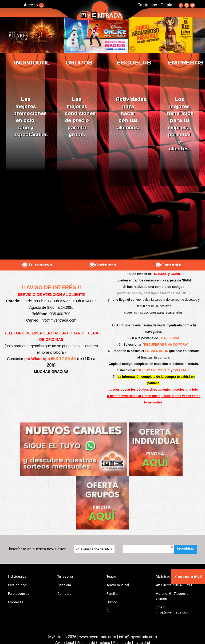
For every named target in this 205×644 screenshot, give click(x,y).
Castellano (147, 5)
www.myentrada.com (174, 325)
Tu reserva (37, 265)
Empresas (16, 602)
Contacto (168, 265)
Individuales (17, 576)
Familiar (113, 594)
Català (166, 5)
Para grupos (17, 585)
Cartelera (102, 265)
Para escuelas (19, 594)
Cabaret (113, 611)
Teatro (111, 576)
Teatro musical (118, 585)
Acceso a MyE (188, 577)
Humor (112, 602)
